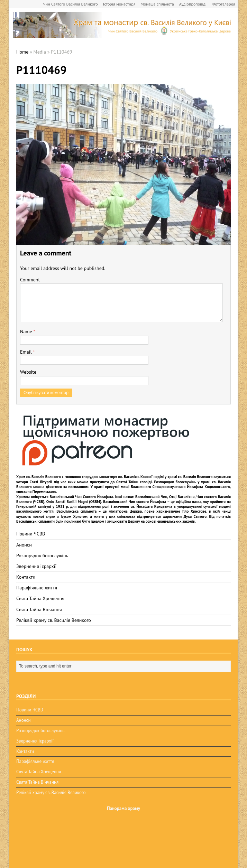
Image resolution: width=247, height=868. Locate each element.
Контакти (26, 577)
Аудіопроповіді (193, 4)
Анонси (24, 545)
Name (27, 332)
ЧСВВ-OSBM (56, 837)
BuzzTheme (68, 858)
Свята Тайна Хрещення (40, 598)
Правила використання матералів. (191, 823)
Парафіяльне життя (37, 588)
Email (26, 352)
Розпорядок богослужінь (42, 556)
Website (28, 372)
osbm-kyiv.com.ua (67, 830)
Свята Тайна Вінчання (39, 609)
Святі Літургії (41, 482)
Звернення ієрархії (36, 566)
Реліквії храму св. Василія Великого (54, 620)
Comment (30, 280)
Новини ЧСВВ (31, 534)
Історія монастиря (119, 4)
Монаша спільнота (157, 4)
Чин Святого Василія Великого (71, 4)
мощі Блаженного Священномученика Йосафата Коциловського (175, 487)
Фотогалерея (223, 4)
